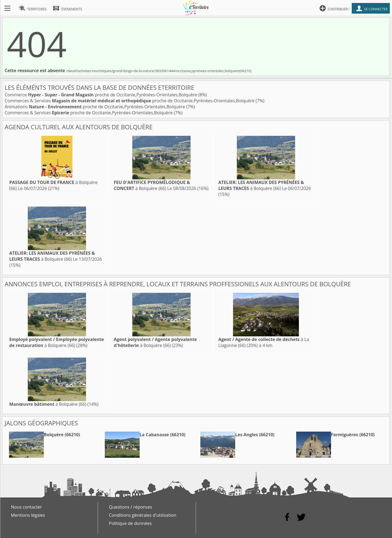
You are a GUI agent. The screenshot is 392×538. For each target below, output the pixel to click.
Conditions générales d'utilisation (143, 515)
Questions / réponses (131, 507)
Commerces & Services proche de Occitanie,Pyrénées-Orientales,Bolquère (130, 101)
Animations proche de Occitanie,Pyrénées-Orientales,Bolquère (95, 107)
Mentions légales (28, 515)
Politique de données (130, 523)
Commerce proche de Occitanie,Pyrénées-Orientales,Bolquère (101, 95)
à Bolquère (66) (152, 185)
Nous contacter (26, 507)
